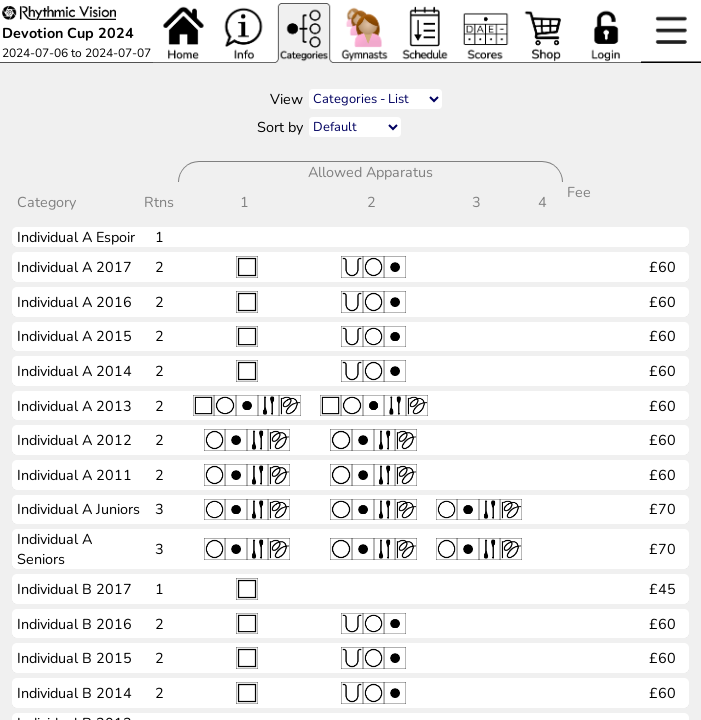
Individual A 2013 (74, 406)
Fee (579, 202)
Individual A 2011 (74, 475)
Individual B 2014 (74, 693)
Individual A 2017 (74, 267)
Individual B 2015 (74, 658)
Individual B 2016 (74, 624)
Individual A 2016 (74, 302)
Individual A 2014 (74, 371)
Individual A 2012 (74, 440)
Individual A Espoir (76, 237)
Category (48, 202)
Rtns (161, 202)
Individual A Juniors (78, 509)
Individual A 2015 (74, 336)
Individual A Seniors (54, 549)
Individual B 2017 (74, 589)
